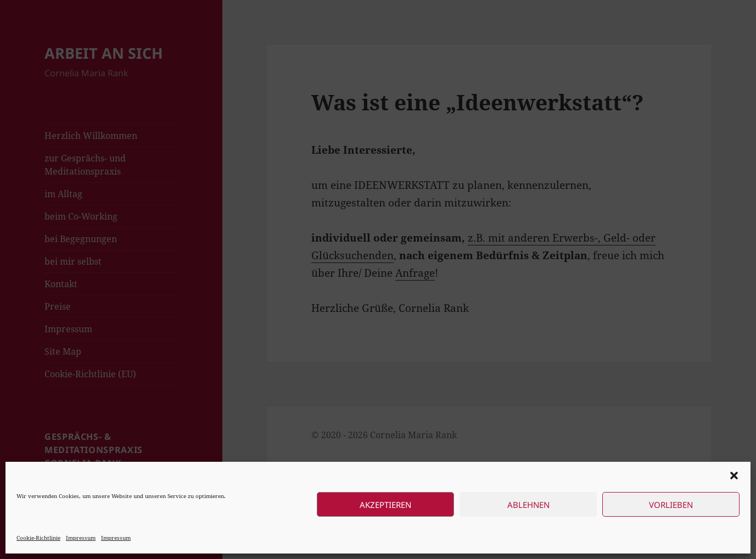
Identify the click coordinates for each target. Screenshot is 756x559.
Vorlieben (671, 505)
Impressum (81, 538)
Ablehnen (528, 505)
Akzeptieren (385, 505)
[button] (734, 476)
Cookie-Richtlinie (38, 538)
